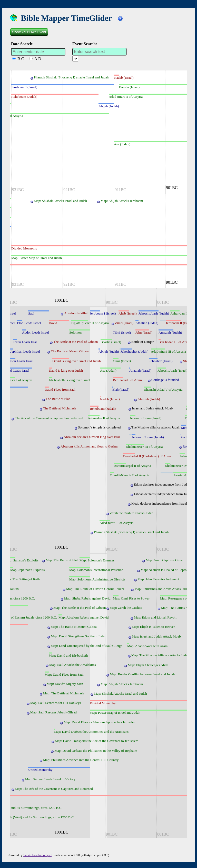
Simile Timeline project (37, 855)
